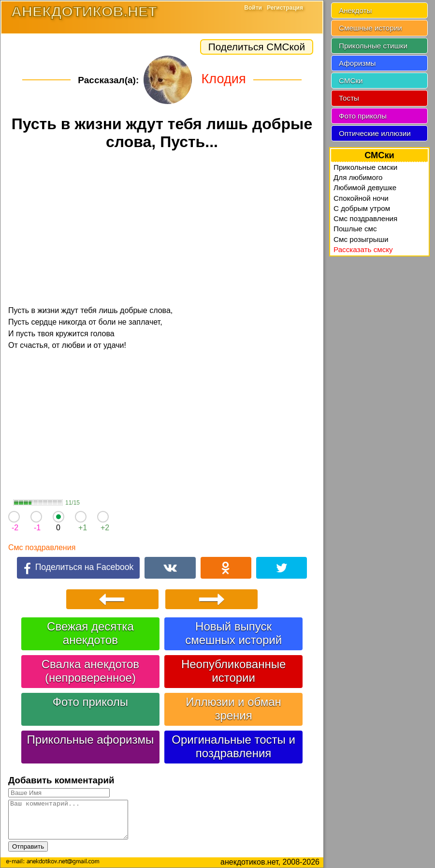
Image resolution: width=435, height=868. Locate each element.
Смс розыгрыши (361, 239)
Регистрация (285, 8)
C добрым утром (362, 208)
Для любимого (358, 177)
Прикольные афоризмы (91, 740)
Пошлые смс (355, 229)
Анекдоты (355, 10)
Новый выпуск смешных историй (233, 633)
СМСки (351, 81)
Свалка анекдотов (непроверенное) (90, 671)
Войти (253, 8)
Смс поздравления (42, 547)
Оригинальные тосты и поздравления (233, 746)
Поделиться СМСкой (257, 47)
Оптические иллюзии (375, 133)
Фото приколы (90, 702)
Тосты (349, 98)
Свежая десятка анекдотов (90, 633)
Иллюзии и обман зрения (233, 709)
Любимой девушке (365, 187)
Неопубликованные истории (233, 671)
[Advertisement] (162, 229)
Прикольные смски (365, 167)
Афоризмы (357, 63)
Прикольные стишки (373, 46)
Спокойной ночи (361, 198)
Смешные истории (370, 28)
